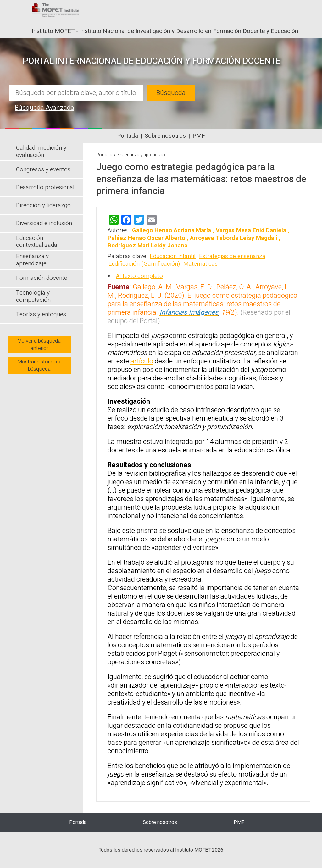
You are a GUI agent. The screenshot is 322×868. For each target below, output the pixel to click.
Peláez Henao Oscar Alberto (146, 238)
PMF (199, 136)
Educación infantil (173, 256)
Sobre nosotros (165, 136)
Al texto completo (139, 276)
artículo (142, 361)
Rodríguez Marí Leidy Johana (147, 246)
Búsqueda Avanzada (44, 108)
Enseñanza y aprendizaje (142, 155)
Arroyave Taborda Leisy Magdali (234, 238)
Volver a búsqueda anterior (39, 345)
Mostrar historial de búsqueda (39, 365)
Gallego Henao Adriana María (172, 230)
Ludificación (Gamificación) (144, 264)
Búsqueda (171, 93)
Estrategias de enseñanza (232, 256)
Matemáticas (200, 264)
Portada (128, 136)
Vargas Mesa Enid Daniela (251, 230)
